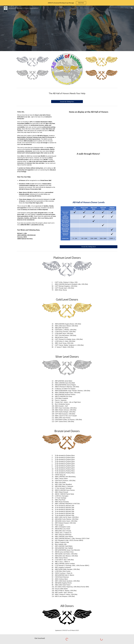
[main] (67, 93)
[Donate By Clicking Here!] (89, 247)
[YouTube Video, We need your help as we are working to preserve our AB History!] (89, 176)
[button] (132, 8)
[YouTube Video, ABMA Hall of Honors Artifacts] (89, 131)
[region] (67, 3)
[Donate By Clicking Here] (67, 102)
